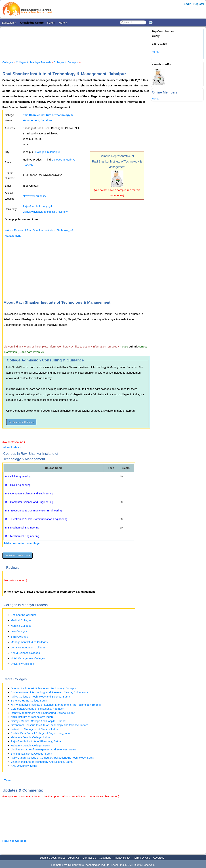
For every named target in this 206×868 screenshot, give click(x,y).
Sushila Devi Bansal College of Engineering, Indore (41, 733)
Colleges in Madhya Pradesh (33, 62)
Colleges (8, 62)
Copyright (105, 858)
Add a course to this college (22, 543)
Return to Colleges (14, 841)
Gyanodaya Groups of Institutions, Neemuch (37, 709)
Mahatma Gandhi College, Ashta (30, 737)
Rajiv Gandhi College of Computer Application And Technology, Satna (52, 758)
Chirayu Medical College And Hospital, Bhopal (38, 721)
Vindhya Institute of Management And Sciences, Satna (43, 749)
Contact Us (89, 858)
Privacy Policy (122, 858)
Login (188, 4)
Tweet (8, 780)
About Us (74, 858)
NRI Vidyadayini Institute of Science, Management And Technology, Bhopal (56, 705)
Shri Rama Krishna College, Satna (31, 754)
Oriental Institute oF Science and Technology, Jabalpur (43, 688)
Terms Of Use (142, 858)
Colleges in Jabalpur (66, 62)
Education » (9, 23)
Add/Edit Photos (12, 447)
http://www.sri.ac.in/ (34, 196)
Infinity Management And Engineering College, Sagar (43, 713)
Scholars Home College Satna (29, 701)
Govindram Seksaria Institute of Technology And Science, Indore (49, 725)
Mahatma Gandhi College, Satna (30, 745)
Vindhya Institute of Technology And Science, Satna (42, 762)
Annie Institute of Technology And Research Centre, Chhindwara (49, 692)
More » (63, 23)
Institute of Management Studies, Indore (35, 729)
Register (199, 4)
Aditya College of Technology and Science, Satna (40, 697)
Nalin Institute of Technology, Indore (32, 717)
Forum (51, 23)
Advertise (159, 858)
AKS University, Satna (24, 766)
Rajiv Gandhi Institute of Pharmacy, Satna (36, 741)
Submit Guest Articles (52, 858)
